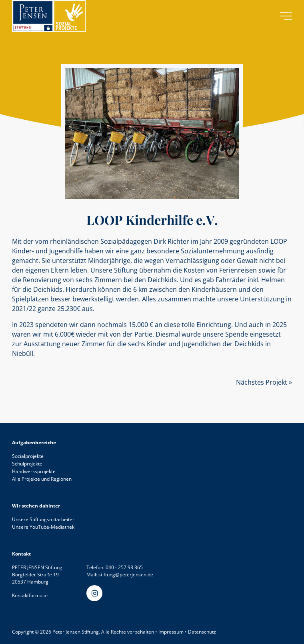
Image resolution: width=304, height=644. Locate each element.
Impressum (171, 632)
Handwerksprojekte (34, 471)
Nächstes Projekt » (264, 382)
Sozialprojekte (28, 456)
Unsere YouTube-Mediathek (43, 527)
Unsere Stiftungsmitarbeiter (43, 519)
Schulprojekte (27, 464)
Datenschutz (202, 632)
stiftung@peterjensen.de (126, 575)
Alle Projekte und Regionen (42, 479)
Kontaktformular (30, 595)
